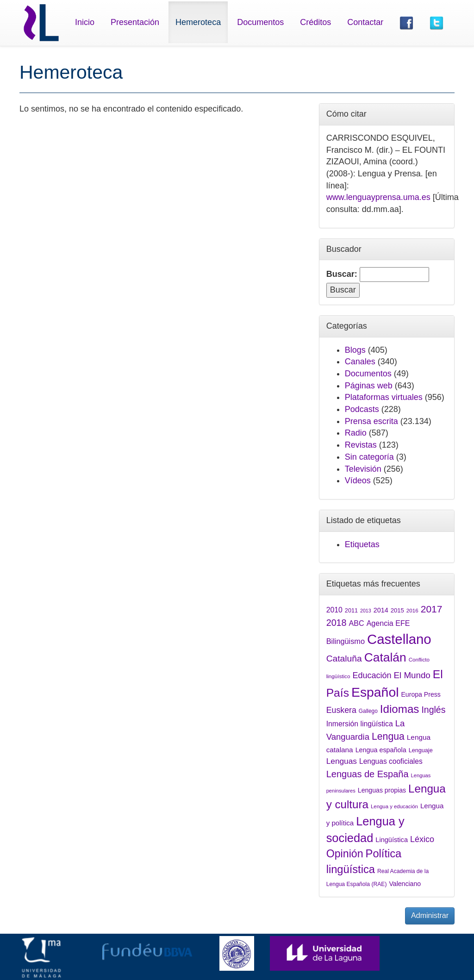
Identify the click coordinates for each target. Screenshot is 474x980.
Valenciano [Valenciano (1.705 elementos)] (405, 884)
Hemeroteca (198, 22)
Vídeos (358, 481)
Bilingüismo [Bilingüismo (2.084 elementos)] (346, 641)
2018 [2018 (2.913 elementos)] (337, 623)
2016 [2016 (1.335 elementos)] (412, 610)
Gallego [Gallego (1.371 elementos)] (368, 711)
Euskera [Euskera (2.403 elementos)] (341, 710)
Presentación (135, 22)
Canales (360, 362)
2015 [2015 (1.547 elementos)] (397, 610)
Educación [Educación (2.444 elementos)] (372, 675)
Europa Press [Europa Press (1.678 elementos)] (421, 694)
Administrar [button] (430, 915)
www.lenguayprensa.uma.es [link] (378, 197)
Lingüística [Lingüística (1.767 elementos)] (392, 840)
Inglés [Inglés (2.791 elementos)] (433, 710)
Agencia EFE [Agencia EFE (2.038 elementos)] (388, 623)
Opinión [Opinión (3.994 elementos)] (345, 854)
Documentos (260, 22)
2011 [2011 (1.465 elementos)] (351, 611)
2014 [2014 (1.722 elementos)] (381, 610)
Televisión (363, 469)
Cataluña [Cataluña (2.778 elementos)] (344, 659)
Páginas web (369, 386)
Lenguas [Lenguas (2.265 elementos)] (342, 761)
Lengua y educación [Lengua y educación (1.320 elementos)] (394, 806)
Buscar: (342, 274)
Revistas (361, 445)
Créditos (315, 22)
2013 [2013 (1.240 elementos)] (366, 611)
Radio (356, 433)
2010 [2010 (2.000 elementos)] (334, 610)
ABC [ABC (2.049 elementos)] (357, 623)
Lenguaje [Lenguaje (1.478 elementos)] (421, 750)
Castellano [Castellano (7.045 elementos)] (399, 639)
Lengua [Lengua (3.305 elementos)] (388, 736)
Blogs (355, 350)
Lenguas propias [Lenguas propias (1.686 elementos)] (382, 790)
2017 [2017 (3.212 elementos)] (432, 609)
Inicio (85, 22)
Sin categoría (369, 457)
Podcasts (362, 409)
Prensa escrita (371, 421)
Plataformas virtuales (384, 397)
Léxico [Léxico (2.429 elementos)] (422, 839)
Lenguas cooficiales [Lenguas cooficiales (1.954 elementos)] (391, 761)
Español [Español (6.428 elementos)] (375, 692)
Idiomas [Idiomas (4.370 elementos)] (400, 709)
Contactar (365, 22)
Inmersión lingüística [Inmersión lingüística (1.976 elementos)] (360, 724)
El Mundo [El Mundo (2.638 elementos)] (412, 675)
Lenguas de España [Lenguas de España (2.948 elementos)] (368, 774)
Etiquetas (362, 544)
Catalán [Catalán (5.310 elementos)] (385, 657)
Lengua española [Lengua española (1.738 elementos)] (381, 750)
